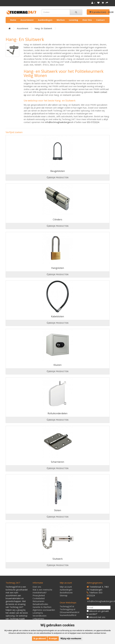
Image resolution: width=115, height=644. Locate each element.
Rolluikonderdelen (57, 413)
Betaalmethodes (40, 604)
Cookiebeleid (39, 598)
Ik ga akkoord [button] (40, 639)
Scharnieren (57, 462)
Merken (61, 20)
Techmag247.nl (67, 606)
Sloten (58, 510)
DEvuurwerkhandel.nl (69, 612)
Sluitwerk (58, 559)
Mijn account (66, 587)
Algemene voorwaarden (44, 610)
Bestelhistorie (66, 593)
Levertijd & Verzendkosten (40, 614)
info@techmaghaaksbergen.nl (59, 122)
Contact (100, 20)
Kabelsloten (57, 316)
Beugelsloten (58, 171)
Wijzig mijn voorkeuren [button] (71, 639)
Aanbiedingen (45, 20)
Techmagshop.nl (67, 609)
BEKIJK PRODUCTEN (58, 177)
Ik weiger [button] (53, 639)
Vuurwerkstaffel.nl (68, 615)
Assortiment (27, 20)
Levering (74, 20)
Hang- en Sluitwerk (43, 28)
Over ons (87, 20)
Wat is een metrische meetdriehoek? (42, 591)
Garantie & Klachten (42, 607)
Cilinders (57, 219)
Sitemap (64, 595)
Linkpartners (38, 619)
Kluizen (57, 365)
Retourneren (38, 601)
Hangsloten (58, 268)
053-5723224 (93, 122)
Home (13, 20)
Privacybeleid (39, 595)
